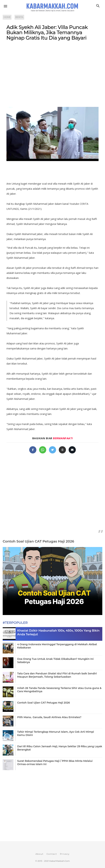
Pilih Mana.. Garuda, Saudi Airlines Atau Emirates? (49, 717)
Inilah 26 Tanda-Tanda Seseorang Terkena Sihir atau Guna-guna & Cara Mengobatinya (59, 690)
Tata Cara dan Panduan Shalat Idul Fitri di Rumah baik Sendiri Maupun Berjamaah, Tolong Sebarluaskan (57, 675)
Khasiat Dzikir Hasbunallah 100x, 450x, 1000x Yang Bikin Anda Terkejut (58, 632)
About (40, 854)
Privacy (65, 854)
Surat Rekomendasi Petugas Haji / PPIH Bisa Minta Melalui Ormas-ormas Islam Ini (55, 763)
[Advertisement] (52, 73)
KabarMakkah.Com (59, 861)
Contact (52, 854)
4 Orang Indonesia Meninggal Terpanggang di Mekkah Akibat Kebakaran (57, 646)
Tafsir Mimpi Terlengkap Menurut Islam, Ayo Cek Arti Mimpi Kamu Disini (56, 733)
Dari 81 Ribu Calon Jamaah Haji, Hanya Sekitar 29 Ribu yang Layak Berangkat (60, 748)
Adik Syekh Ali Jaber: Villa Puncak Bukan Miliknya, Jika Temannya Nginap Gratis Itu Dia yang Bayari (47, 32)
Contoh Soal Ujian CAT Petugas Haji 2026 (38, 541)
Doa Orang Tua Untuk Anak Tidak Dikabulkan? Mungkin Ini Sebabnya (55, 661)
